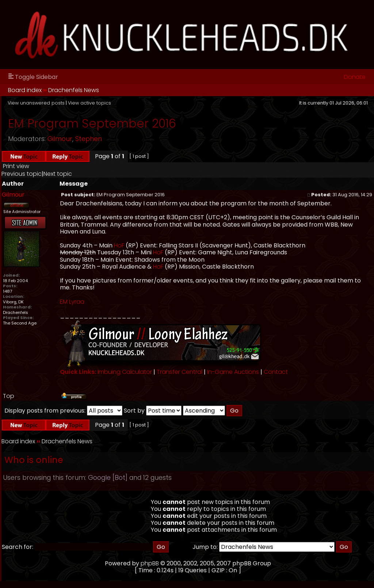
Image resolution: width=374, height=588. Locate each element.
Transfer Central (180, 372)
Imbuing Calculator (125, 372)
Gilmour (60, 139)
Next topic (58, 174)
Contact (276, 372)
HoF (119, 245)
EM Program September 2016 (92, 123)
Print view (16, 166)
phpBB (150, 563)
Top (9, 396)
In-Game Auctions (233, 372)
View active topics (89, 103)
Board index (25, 90)
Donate (355, 77)
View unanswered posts (36, 103)
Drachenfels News (74, 90)
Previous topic (22, 174)
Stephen (89, 139)
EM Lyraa (72, 302)
